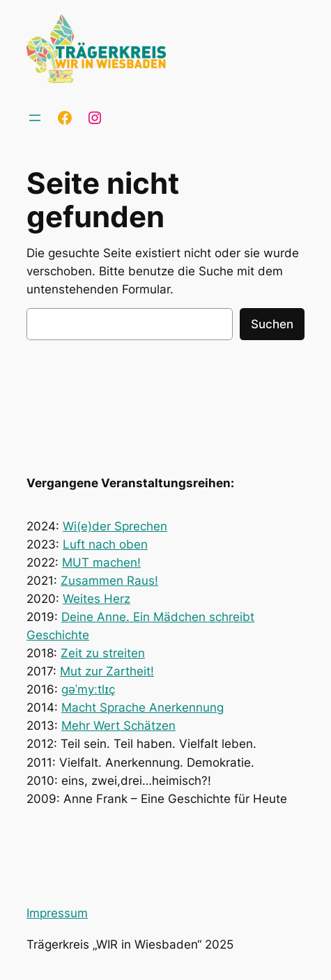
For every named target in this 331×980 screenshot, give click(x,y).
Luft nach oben (105, 544)
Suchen (272, 324)
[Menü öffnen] (35, 118)
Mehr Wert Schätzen (118, 726)
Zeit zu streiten (103, 653)
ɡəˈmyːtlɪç (88, 689)
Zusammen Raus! (109, 581)
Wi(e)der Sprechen (115, 526)
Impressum (57, 913)
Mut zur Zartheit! (107, 671)
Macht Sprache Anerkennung (143, 707)
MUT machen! (101, 562)
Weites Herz (97, 599)
